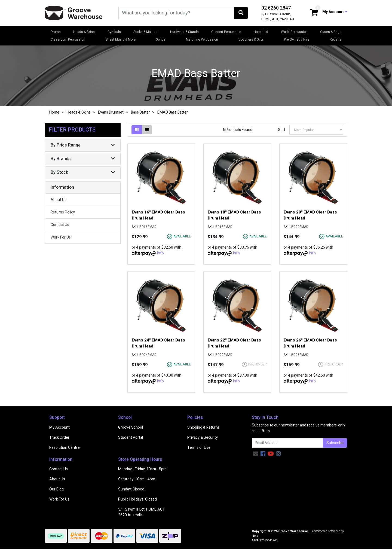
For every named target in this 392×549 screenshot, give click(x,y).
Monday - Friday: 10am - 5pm (142, 469)
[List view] (147, 130)
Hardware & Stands (184, 32)
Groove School (131, 427)
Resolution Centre (65, 448)
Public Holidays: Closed (137, 499)
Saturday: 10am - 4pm (137, 479)
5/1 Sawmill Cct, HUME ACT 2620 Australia (142, 512)
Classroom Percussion (68, 39)
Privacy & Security (203, 437)
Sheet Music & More (121, 39)
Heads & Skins (84, 32)
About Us (59, 200)
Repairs (336, 39)
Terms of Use (199, 448)
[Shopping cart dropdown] (314, 13)
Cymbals (114, 32)
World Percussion (294, 32)
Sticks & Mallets (145, 32)
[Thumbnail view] (137, 130)
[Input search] (176, 13)
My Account (59, 427)
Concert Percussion (226, 32)
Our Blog (56, 489)
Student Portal (131, 437)
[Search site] (241, 13)
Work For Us (59, 499)
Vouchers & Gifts (251, 39)
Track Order (59, 437)
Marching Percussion (202, 39)
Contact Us (60, 225)
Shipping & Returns (203, 427)
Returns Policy (63, 212)
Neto (255, 536)
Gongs (161, 39)
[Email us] (256, 454)
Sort (282, 130)
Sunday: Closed (131, 489)
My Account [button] (335, 12)
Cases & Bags (331, 32)
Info (160, 253)
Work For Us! (61, 237)
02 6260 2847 (276, 8)
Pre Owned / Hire (297, 39)
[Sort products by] (316, 130)
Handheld (261, 32)
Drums (56, 32)
